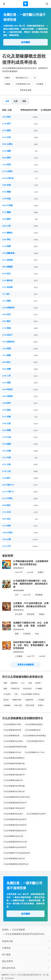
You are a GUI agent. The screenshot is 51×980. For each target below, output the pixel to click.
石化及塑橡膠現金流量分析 (14, 791)
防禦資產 (31, 614)
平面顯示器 (15, 689)
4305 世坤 (6, 314)
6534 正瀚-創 (8, 178)
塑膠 (17, 634)
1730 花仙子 (7, 335)
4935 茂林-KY (8, 485)
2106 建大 (6, 478)
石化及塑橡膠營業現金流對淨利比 (17, 797)
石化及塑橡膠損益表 (33, 730)
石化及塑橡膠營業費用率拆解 (15, 747)
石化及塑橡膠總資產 (11, 736)
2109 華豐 (6, 430)
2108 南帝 (6, 403)
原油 (37, 634)
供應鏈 (7, 84)
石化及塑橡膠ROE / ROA (35, 752)
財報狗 (5, 930)
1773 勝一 (6, 294)
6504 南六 (6, 362)
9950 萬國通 (7, 267)
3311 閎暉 (6, 301)
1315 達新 (6, 383)
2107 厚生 (6, 240)
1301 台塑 (6, 539)
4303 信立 (6, 519)
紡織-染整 (18, 705)
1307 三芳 (6, 376)
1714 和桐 (6, 165)
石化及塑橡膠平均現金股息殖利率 (17, 853)
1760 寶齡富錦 (8, 253)
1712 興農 (6, 355)
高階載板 (39, 595)
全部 (7, 101)
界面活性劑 (30, 705)
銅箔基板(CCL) (22, 78)
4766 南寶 (6, 369)
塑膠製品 (14, 683)
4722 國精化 (7, 233)
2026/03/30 (18, 629)
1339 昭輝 (6, 246)
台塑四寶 (27, 634)
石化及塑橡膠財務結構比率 (14, 775)
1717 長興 (6, 417)
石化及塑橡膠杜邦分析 (12, 752)
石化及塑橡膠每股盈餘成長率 (15, 831)
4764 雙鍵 (6, 192)
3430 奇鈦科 (7, 389)
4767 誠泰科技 (8, 342)
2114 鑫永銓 (7, 280)
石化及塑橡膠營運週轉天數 (14, 764)
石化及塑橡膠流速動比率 (13, 780)
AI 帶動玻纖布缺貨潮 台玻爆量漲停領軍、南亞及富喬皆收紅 (31, 563)
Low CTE (19, 572)
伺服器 (42, 614)
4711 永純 (6, 464)
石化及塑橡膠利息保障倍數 (14, 786)
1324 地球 (6, 526)
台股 (16, 101)
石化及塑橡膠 (18, 930)
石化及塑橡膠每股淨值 (12, 730)
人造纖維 (19, 656)
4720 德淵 (6, 444)
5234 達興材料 (8, 308)
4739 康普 (6, 130)
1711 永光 (6, 512)
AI (35, 78)
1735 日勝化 (7, 171)
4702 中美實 (7, 205)
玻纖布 (7, 78)
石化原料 (19, 614)
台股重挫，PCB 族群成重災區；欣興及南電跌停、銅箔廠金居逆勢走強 (31, 605)
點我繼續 (26, 42)
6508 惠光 (6, 505)
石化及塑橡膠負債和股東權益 (34, 736)
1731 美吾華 (7, 287)
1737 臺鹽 (6, 212)
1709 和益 (6, 199)
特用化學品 (27, 689)
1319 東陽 (6, 349)
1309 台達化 (7, 533)
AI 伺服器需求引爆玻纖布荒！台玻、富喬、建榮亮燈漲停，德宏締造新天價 (31, 584)
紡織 (30, 683)
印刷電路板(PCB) (23, 84)
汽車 (16, 694)
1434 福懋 (6, 151)
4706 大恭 (6, 226)
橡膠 (5, 689)
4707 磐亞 (6, 321)
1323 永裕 (6, 137)
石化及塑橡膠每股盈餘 (34, 724)
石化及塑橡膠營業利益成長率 (15, 819)
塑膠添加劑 (17, 700)
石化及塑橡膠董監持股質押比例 (16, 864)
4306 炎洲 (6, 185)
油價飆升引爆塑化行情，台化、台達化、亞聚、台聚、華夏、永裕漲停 (30, 624)
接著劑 (38, 683)
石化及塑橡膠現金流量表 (13, 741)
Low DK (30, 572)
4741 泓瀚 (6, 451)
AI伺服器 (40, 84)
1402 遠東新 (7, 396)
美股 (24, 101)
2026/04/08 (18, 590)
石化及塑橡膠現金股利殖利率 (15, 847)
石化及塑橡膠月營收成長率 (14, 808)
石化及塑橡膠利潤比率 (35, 741)
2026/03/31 (18, 610)
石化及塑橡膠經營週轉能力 (14, 758)
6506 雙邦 (6, 158)
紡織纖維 (7, 705)
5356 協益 (6, 410)
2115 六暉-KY (8, 492)
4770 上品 (6, 471)
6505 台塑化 (7, 144)
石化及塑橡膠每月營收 (12, 724)
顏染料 (6, 700)
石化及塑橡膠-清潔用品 (30, 694)
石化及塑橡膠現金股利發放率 (15, 769)
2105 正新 (6, 423)
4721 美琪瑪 (7, 260)
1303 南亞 (6, 117)
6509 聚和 (6, 219)
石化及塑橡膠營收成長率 (13, 814)
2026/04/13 (18, 568)
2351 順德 (6, 328)
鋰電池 (40, 705)
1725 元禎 (6, 437)
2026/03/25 (18, 652)
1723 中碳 (6, 458)
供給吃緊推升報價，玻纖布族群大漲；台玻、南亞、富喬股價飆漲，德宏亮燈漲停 (30, 645)
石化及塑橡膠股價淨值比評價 (15, 842)
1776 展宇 (6, 124)
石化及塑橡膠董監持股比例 (14, 859)
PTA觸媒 (39, 689)
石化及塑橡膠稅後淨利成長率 (15, 825)
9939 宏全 (6, 274)
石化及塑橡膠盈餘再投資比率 (15, 803)
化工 (23, 683)
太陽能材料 (29, 700)
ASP (17, 595)
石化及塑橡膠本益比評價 (13, 836)
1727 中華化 (7, 498)
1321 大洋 (6, 546)
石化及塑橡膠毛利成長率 (36, 814)
